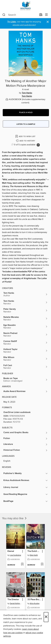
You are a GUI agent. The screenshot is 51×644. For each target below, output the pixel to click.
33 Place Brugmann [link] (34, 600)
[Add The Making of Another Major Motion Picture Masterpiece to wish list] (26, 136)
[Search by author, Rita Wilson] (26, 359)
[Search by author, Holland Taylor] (26, 351)
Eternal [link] (11, 551)
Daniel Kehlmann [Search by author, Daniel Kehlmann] (16, 604)
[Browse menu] (46, 15)
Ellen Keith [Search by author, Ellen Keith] (34, 555)
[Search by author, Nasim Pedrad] (26, 335)
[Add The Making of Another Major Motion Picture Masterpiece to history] (26, 141)
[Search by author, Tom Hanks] (26, 294)
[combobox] (20, 15)
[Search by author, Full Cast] (26, 367)
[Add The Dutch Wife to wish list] (42, 564)
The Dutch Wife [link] (34, 551)
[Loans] (41, 15)
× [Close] (46, 617)
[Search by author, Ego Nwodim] (26, 326)
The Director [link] (13, 600)
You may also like (15, 518)
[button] (26, 113)
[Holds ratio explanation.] (38, 145)
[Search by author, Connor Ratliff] (26, 343)
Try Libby (12, 22)
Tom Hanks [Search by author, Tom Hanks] (27, 93)
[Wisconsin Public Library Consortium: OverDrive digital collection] (26, 6)
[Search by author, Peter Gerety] (26, 310)
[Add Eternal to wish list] (22, 564)
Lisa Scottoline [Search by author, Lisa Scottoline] (15, 555)
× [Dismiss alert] (48, 22)
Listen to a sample (26, 124)
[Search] (4, 15)
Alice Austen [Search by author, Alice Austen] (35, 604)
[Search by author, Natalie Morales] (26, 318)
